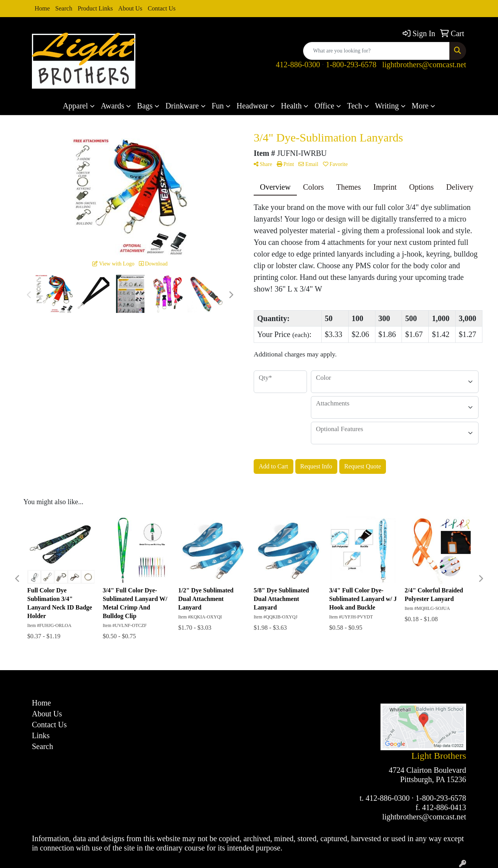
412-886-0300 (298, 65)
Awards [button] (112, 106)
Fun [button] (218, 106)
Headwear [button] (252, 106)
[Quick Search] (376, 51)
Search (64, 8)
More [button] (420, 106)
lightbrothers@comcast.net (424, 65)
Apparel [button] (75, 106)
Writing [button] (387, 106)
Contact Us (162, 8)
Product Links (95, 8)
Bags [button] (145, 106)
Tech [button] (355, 106)
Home (42, 8)
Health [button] (291, 106)
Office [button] (324, 106)
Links (41, 735)
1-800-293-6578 (351, 65)
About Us (130, 8)
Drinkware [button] (182, 106)
